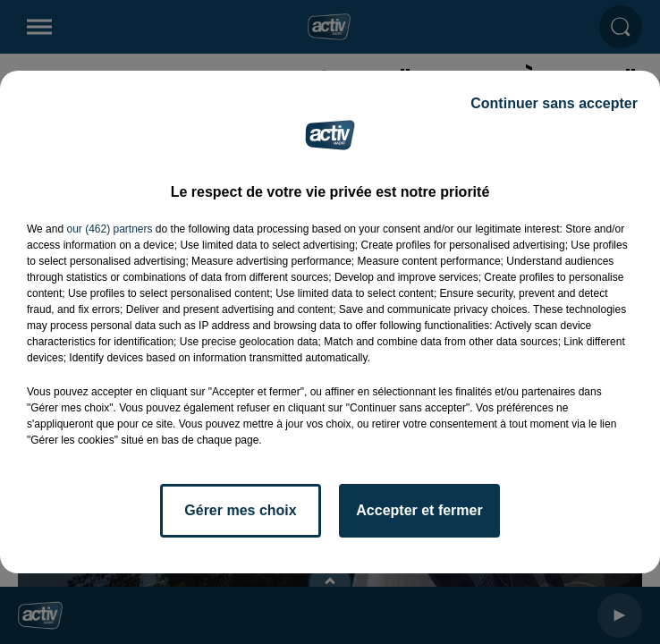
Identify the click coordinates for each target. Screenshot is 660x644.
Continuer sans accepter (554, 103)
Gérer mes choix (240, 510)
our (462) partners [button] (109, 229)
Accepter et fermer (419, 510)
